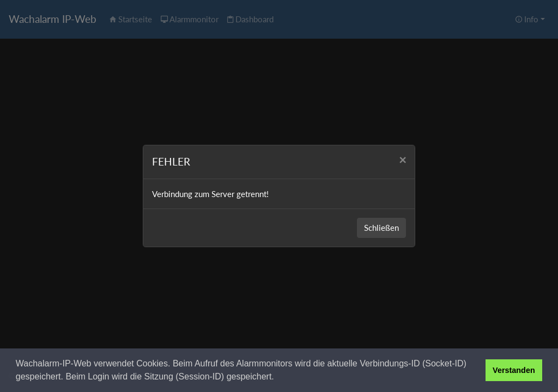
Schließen (381, 228)
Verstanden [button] (514, 370)
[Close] (402, 160)
